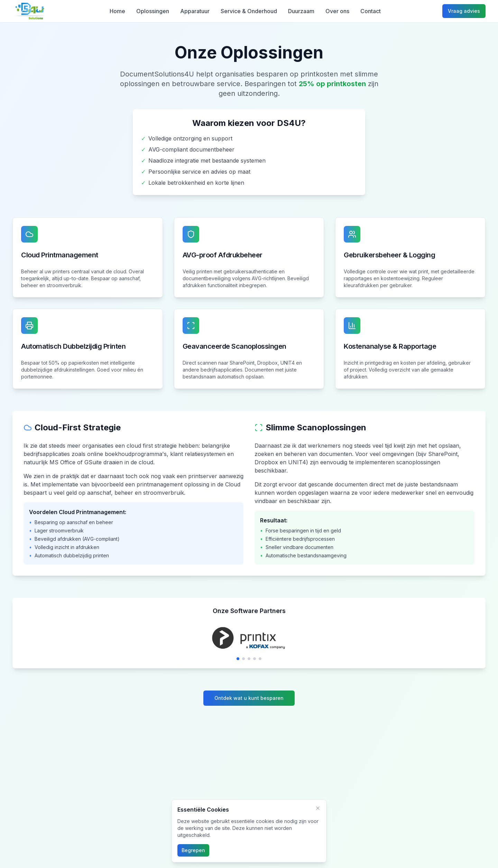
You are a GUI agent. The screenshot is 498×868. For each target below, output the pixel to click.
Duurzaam (301, 11)
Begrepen (193, 850)
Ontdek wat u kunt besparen (249, 698)
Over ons (337, 11)
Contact (371, 11)
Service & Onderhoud (249, 11)
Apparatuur (195, 11)
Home (117, 11)
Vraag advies (464, 11)
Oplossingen (153, 11)
